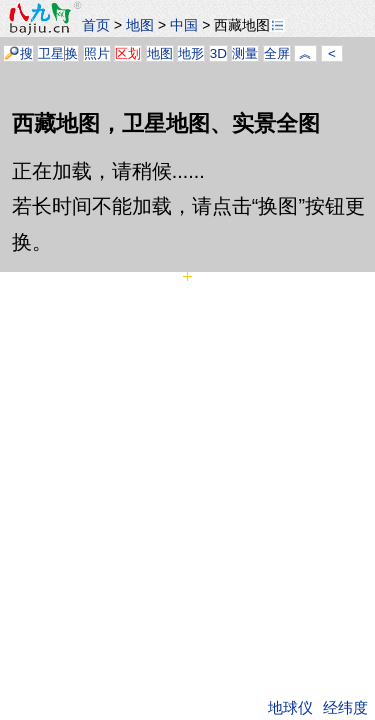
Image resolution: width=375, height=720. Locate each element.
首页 (96, 25)
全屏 (277, 53)
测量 (245, 53)
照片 (97, 53)
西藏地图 (249, 25)
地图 (140, 25)
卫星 (51, 53)
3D (218, 53)
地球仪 (290, 708)
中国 (184, 25)
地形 (191, 53)
